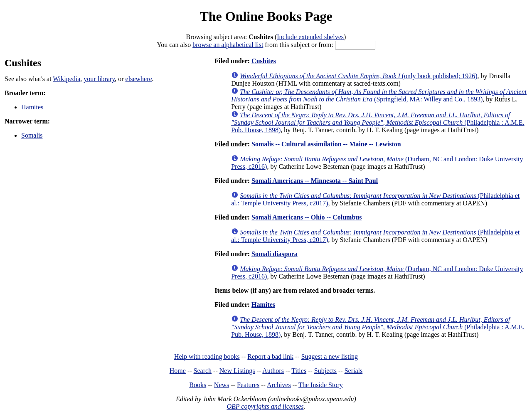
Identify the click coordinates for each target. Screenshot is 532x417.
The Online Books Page (266, 16)
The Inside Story (321, 385)
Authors (273, 371)
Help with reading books (207, 357)
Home (178, 371)
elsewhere (139, 79)
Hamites (32, 107)
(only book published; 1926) (358, 76)
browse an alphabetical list (228, 45)
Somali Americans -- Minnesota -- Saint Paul (315, 181)
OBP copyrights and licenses (265, 406)
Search (203, 371)
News (222, 385)
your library (99, 79)
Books (198, 385)
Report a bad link (270, 357)
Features (248, 385)
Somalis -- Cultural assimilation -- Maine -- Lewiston (326, 144)
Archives (279, 385)
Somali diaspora (275, 254)
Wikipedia (66, 79)
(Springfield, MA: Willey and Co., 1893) (379, 95)
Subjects (325, 371)
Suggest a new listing (330, 357)
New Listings (237, 371)
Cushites (264, 61)
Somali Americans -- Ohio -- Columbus (307, 217)
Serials (354, 371)
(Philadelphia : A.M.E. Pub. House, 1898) (378, 122)
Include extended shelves (310, 37)
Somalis (32, 135)
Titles (299, 371)
